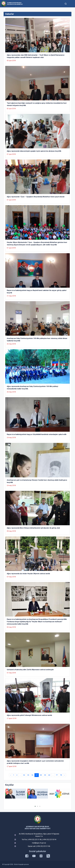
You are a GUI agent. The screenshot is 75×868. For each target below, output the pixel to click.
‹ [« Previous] (10, 775)
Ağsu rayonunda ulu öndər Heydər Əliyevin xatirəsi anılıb (28, 574)
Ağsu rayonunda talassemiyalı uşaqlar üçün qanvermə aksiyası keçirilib (34, 151)
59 (45, 775)
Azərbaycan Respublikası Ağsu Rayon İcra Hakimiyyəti (15, 4)
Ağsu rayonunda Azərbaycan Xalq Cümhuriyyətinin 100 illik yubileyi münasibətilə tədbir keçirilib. (32, 388)
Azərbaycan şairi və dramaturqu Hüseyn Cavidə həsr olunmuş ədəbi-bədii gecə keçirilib (37, 481)
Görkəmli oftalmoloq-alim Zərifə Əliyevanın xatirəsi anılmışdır (30, 670)
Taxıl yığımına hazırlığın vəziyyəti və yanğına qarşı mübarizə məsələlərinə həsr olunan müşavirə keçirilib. (37, 104)
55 (28, 775)
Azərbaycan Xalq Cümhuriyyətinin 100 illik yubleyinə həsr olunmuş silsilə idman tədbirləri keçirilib (37, 340)
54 (24, 775)
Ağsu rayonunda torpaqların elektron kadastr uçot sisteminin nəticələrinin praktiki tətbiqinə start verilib (35, 762)
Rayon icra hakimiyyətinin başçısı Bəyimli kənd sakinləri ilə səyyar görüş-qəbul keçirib (37, 291)
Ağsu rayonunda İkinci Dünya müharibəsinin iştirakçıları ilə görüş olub (33, 528)
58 (41, 775)
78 (61, 775)
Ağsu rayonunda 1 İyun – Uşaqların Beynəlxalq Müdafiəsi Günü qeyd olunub (36, 197)
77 (57, 775)
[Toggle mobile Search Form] (66, 3)
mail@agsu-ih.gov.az (39, 843)
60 (49, 775)
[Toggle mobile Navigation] (70, 4)
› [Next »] (65, 775)
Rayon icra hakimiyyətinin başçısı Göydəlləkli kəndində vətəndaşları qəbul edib (37, 434)
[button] (35, 806)
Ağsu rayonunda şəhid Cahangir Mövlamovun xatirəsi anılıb (29, 715)
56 (32, 775)
